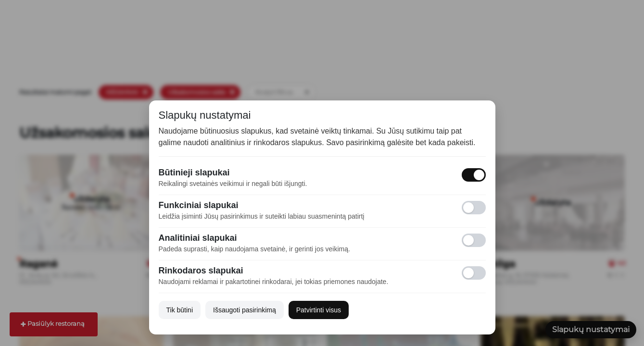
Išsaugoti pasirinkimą (245, 310)
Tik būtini (180, 310)
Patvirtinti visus (319, 310)
